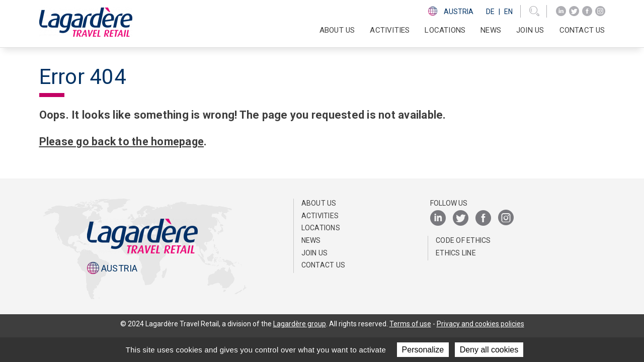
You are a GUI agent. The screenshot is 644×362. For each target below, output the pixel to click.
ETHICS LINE (456, 253)
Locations (445, 30)
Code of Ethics (463, 240)
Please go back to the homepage (124, 142)
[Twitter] (574, 11)
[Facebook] (587, 11)
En (508, 12)
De (490, 12)
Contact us (582, 30)
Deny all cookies (489, 350)
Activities (320, 216)
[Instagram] (600, 11)
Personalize (423, 350)
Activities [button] (390, 30)
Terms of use (410, 324)
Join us (530, 30)
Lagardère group (299, 324)
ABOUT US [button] (337, 30)
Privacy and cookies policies (480, 324)
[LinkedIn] (561, 11)
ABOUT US (319, 203)
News (491, 30)
